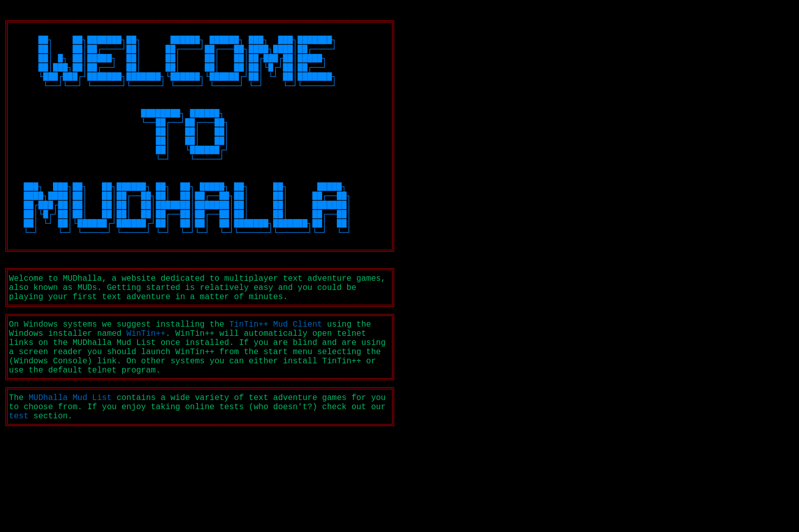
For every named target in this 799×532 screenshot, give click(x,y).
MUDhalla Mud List (70, 485)
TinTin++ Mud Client (276, 395)
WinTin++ (146, 406)
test (19, 507)
